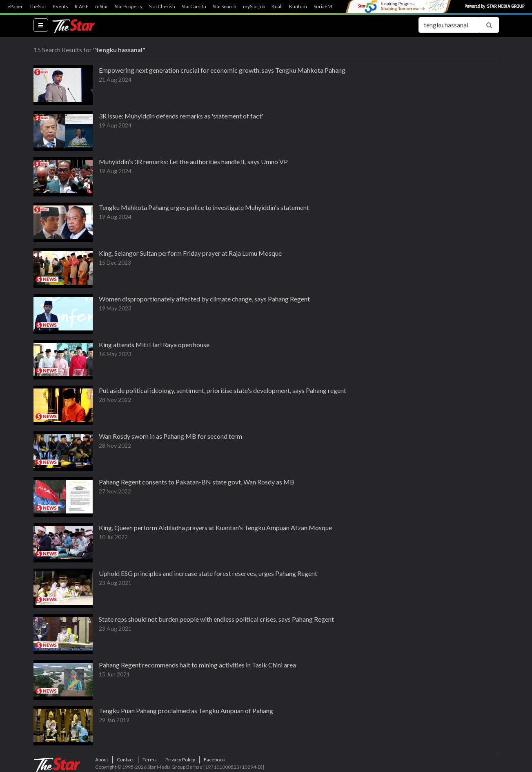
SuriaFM (323, 7)
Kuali (277, 7)
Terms (150, 760)
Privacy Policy (180, 760)
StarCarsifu (194, 7)
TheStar (38, 7)
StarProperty (129, 7)
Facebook (214, 760)
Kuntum (298, 7)
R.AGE (82, 7)
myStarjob (254, 7)
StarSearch (225, 7)
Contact (125, 760)
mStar (102, 7)
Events (61, 7)
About (102, 760)
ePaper (15, 7)
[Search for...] (449, 25)
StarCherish (162, 7)
